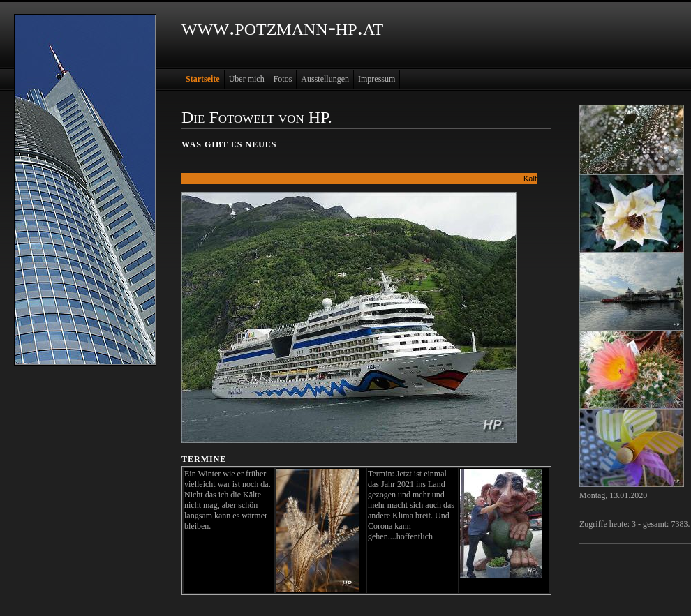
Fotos (283, 79)
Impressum (377, 79)
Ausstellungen (325, 79)
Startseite (203, 79)
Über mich (247, 79)
